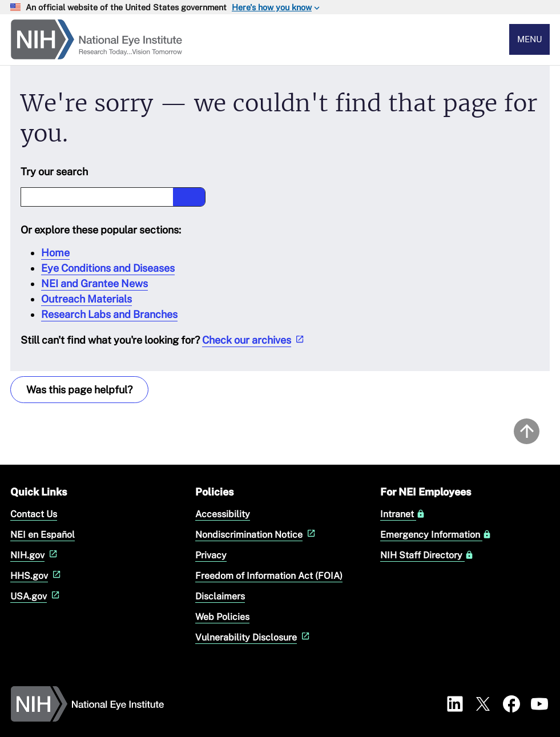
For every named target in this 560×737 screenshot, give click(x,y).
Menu (530, 39)
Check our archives (254, 340)
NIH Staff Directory (427, 555)
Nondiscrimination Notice (257, 535)
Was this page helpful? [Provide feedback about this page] (79, 390)
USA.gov (36, 596)
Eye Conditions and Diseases (108, 268)
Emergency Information (436, 535)
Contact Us (34, 514)
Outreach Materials (86, 299)
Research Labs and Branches (109, 314)
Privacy (211, 555)
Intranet (403, 514)
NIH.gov (35, 555)
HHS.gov (37, 576)
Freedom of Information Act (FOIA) (269, 576)
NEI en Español (43, 535)
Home (55, 253)
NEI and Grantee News (94, 283)
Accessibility (223, 514)
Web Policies (222, 617)
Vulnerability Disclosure (254, 637)
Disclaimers (220, 596)
